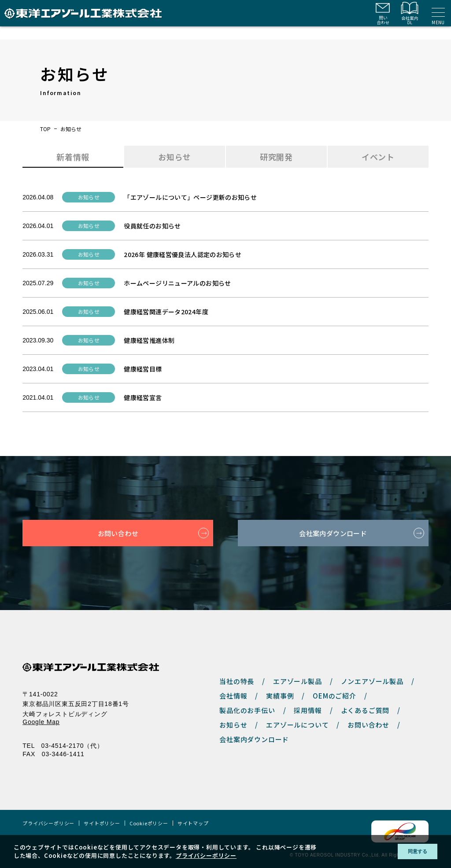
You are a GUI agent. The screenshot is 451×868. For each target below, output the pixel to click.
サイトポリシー (102, 823)
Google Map (41, 722)
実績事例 (280, 696)
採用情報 (308, 710)
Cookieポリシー (149, 823)
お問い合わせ (118, 533)
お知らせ (233, 725)
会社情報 (233, 696)
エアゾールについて (297, 725)
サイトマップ (193, 823)
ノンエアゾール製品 (372, 681)
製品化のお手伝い (247, 710)
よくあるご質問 (365, 710)
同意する (411, 851)
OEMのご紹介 (335, 696)
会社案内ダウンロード (333, 533)
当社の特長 (237, 681)
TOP (45, 129)
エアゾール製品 (298, 681)
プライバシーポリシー (48, 823)
